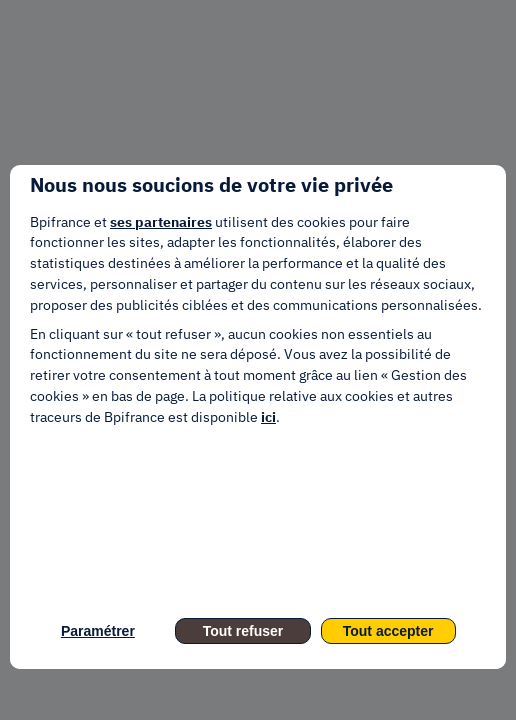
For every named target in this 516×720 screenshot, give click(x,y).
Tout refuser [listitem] (243, 631)
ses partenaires (161, 222)
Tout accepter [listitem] (388, 631)
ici (268, 417)
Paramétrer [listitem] (98, 631)
